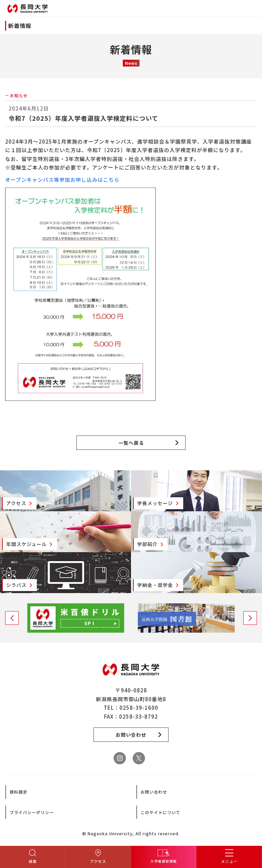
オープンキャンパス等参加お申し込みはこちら (62, 180)
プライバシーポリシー (32, 812)
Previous (12, 618)
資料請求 (18, 792)
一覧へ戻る (131, 443)
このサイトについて (161, 812)
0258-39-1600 (139, 708)
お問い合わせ (154, 792)
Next (250, 618)
